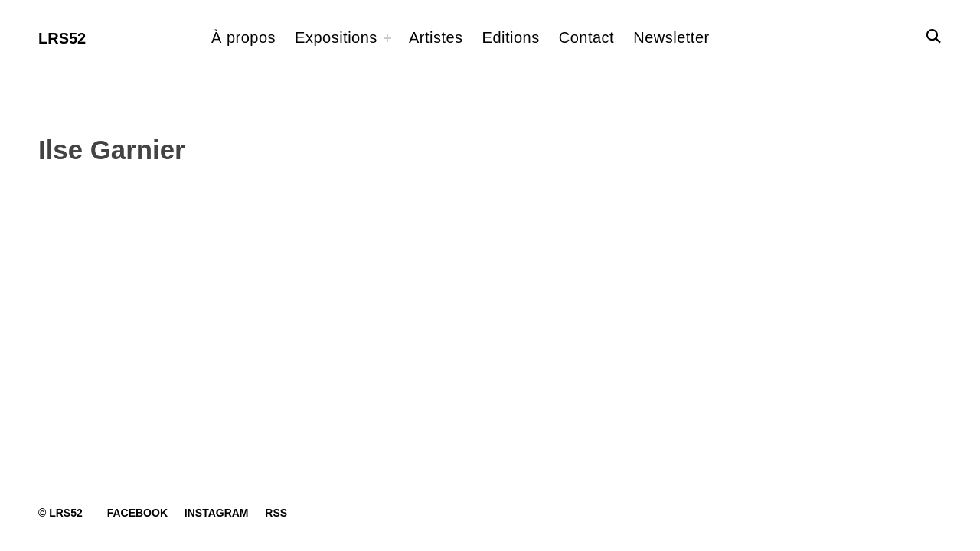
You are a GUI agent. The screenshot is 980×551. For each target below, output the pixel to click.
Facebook (137, 513)
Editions (511, 37)
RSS (276, 513)
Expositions (336, 37)
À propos (243, 37)
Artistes (436, 37)
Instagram (217, 513)
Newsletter (671, 37)
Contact (586, 37)
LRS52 (62, 38)
